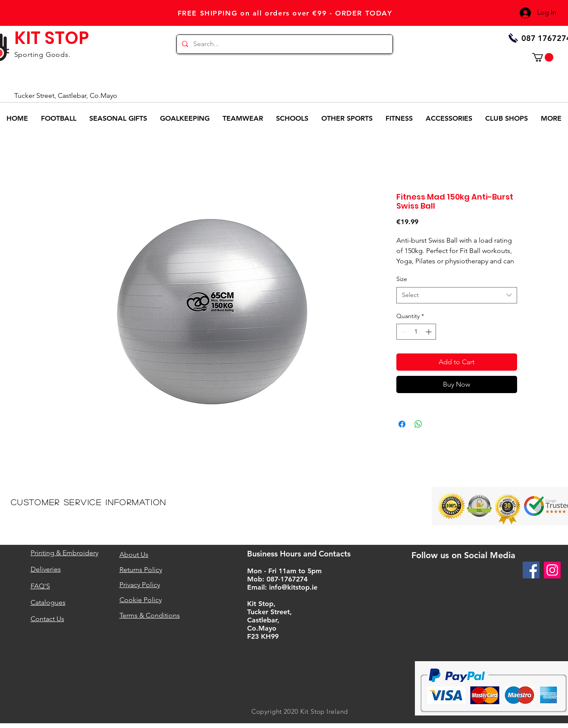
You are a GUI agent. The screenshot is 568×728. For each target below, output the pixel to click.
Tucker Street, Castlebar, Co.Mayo (66, 95)
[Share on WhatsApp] (418, 424)
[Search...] (284, 44)
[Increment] (429, 332)
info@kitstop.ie (293, 587)
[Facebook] (531, 570)
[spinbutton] (416, 332)
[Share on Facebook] (402, 424)
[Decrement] (403, 332)
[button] (543, 57)
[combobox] (457, 295)
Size (402, 279)
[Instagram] (552, 570)
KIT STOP (52, 38)
